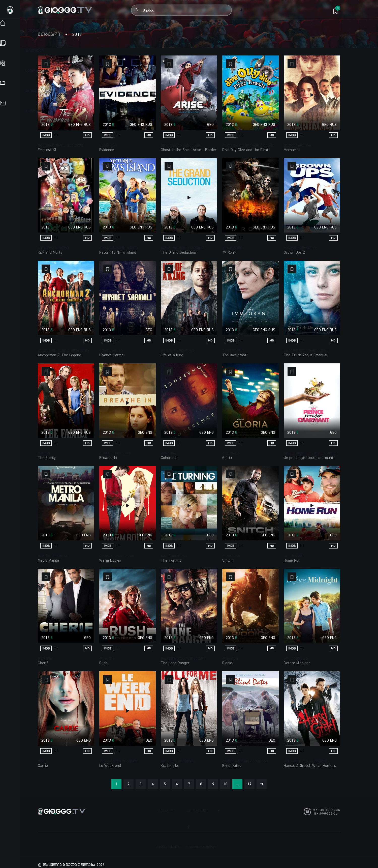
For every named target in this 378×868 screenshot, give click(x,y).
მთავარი (49, 34)
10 (225, 784)
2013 (45, 124)
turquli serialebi (168, 841)
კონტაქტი (197, 811)
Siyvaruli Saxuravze (201, 841)
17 (249, 784)
